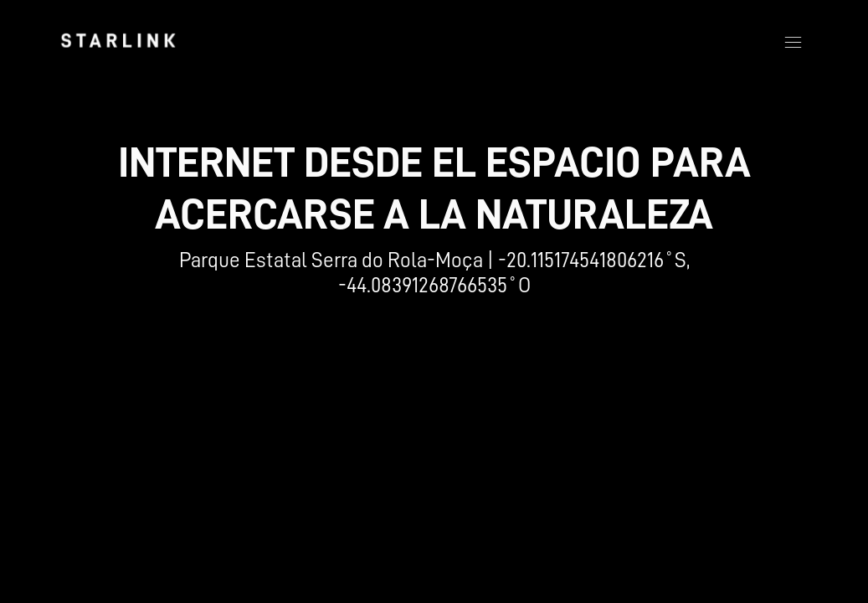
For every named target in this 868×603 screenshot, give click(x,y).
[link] (118, 40)
